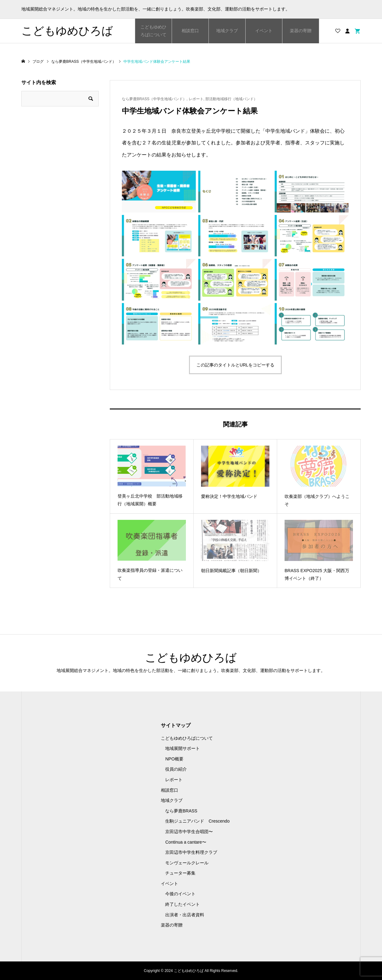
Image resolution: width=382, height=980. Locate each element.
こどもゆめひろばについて (153, 31)
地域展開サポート (182, 748)
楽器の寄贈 (301, 31)
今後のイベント (180, 894)
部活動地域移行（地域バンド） (231, 99)
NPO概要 (174, 759)
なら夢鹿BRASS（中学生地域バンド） (154, 99)
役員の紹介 (176, 769)
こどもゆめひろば (67, 31)
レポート (196, 99)
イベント (264, 31)
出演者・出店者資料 (185, 915)
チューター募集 (180, 873)
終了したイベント (182, 904)
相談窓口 (190, 31)
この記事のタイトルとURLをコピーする (235, 365)
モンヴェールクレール (187, 863)
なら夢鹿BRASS (181, 811)
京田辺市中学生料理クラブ (191, 852)
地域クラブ (227, 31)
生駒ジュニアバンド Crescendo (197, 821)
